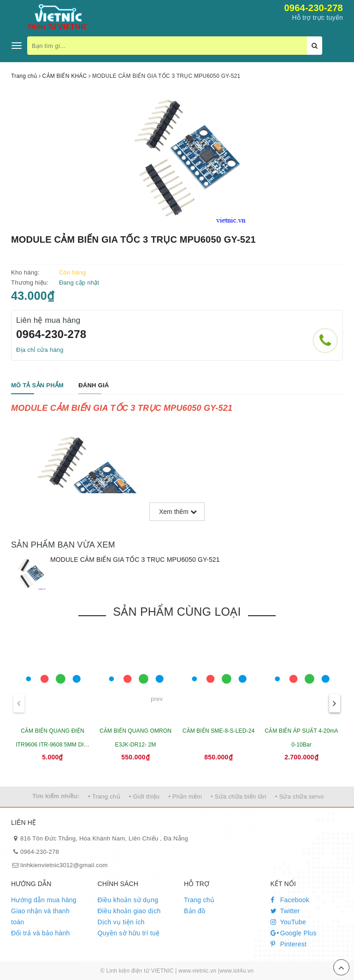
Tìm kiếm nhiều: (56, 796)
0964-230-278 (313, 8)
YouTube (289, 922)
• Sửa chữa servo (300, 796)
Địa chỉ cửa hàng (40, 350)
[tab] (37, 386)
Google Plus (294, 933)
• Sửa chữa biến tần (239, 796)
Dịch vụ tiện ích (121, 922)
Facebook (290, 900)
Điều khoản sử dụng (128, 900)
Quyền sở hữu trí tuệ (129, 933)
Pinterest (289, 944)
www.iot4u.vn (236, 971)
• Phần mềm (185, 796)
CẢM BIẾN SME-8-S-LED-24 (218, 731)
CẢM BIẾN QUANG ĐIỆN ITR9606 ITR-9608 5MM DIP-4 (53, 745)
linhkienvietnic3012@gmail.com (64, 865)
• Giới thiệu (145, 796)
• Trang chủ (104, 796)
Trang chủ (199, 900)
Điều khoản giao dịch (129, 911)
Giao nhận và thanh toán (40, 916)
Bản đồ (195, 911)
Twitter (285, 911)
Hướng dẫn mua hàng (44, 900)
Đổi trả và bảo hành (41, 933)
